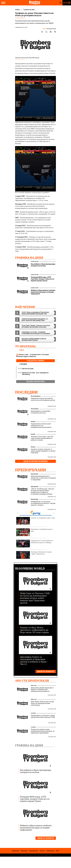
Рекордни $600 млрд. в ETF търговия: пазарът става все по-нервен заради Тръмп (35, 799)
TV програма (25, 346)
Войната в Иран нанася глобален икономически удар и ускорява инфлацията (36, 828)
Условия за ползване (23, 855)
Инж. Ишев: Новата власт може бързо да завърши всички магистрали (42, 703)
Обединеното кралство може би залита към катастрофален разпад (43, 399)
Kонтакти (50, 851)
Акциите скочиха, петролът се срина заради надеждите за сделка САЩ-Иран (43, 451)
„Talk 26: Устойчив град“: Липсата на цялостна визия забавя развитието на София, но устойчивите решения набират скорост (42, 492)
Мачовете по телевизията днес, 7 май (35, 532)
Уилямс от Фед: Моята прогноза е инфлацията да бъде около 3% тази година (34, 630)
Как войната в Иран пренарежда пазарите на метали (36, 771)
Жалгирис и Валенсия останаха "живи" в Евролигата (34, 555)
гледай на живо (36, 361)
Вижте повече (46, 671)
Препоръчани (31, 470)
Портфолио (34, 851)
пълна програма (35, 381)
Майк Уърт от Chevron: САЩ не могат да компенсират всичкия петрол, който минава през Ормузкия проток (35, 598)
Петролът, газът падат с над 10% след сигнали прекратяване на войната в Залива (42, 438)
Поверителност (31, 855)
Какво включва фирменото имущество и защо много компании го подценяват (43, 478)
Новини (33, 422)
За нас (42, 851)
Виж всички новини (35, 461)
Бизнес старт (34, 685)
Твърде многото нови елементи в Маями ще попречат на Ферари (35, 544)
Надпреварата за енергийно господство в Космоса (41, 412)
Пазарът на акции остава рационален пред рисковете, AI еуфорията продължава (43, 731)
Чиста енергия (35, 409)
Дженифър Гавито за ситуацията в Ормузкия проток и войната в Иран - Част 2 (34, 660)
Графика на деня (29, 258)
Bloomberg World (30, 568)
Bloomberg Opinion (36, 396)
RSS (57, 851)
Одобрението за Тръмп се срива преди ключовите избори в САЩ (43, 716)
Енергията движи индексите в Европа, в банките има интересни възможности (42, 689)
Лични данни (38, 855)
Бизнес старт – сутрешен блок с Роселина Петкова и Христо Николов (33, 355)
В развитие (33, 713)
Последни (26, 392)
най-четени (25, 307)
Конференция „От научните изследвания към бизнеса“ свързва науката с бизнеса (43, 503)
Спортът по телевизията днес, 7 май (35, 521)
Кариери (16, 851)
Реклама (24, 851)
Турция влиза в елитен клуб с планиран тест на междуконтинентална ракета (41, 426)
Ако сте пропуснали (32, 681)
